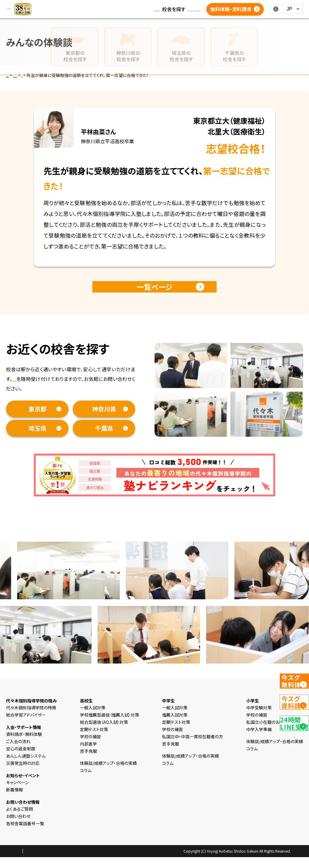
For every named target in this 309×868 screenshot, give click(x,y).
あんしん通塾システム (26, 767)
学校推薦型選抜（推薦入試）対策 (110, 726)
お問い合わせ (18, 827)
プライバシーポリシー (37, 862)
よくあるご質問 (137, 24)
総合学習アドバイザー (26, 726)
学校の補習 (90, 747)
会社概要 (68, 862)
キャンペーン (17, 793)
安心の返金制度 (21, 759)
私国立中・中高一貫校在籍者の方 (193, 747)
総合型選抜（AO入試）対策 (104, 733)
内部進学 (88, 755)
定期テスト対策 (94, 740)
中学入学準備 (259, 740)
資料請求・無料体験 (33, 390)
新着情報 (132, 9)
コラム (153, 9)
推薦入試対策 (175, 726)
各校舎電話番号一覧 (179, 24)
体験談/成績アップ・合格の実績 (154, 16)
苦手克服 (88, 762)
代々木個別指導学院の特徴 (31, 718)
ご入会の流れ (18, 752)
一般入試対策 (93, 718)
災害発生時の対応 (23, 774)
